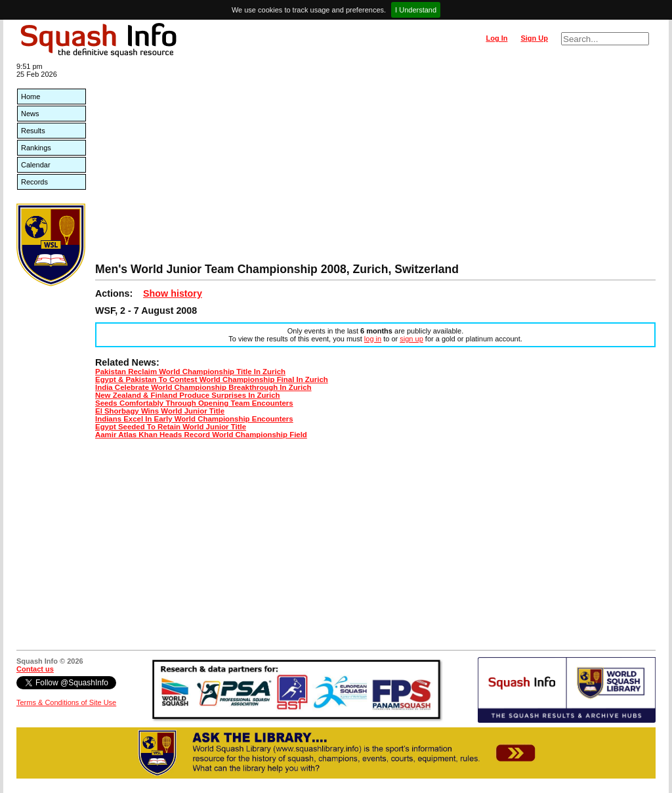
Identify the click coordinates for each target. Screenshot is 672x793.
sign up (411, 339)
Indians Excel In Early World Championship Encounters (194, 419)
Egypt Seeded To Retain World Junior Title (171, 427)
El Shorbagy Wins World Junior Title (160, 411)
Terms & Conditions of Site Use (66, 702)
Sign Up (534, 38)
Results (33, 131)
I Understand (416, 10)
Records (34, 182)
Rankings (36, 148)
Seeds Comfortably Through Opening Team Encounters (194, 403)
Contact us (35, 669)
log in (373, 339)
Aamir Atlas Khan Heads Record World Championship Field (201, 435)
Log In (496, 38)
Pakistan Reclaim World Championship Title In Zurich (190, 372)
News (30, 114)
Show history (173, 293)
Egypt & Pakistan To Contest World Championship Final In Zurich (212, 379)
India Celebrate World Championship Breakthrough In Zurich (203, 387)
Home (31, 96)
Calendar (36, 165)
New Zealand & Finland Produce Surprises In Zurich (188, 395)
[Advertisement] (375, 164)
